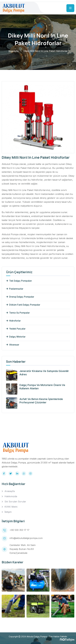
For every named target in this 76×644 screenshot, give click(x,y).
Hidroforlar (13, 321)
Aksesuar (13, 345)
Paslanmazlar (15, 289)
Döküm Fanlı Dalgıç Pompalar (23, 305)
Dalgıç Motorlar (16, 337)
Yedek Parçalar (16, 329)
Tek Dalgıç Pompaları (19, 281)
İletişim (8, 512)
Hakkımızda (11, 496)
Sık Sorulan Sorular (15, 502)
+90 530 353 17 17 (19, 530)
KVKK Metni (11, 507)
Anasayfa (13, 51)
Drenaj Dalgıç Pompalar (20, 297)
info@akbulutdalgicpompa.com (26, 538)
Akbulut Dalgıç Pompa (37, 637)
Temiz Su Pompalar (18, 313)
